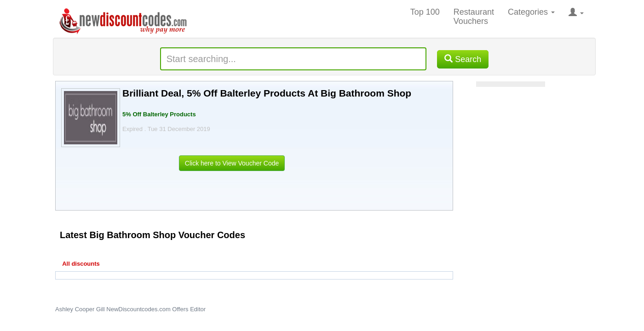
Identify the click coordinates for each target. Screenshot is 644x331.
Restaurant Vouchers (474, 17)
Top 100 (425, 12)
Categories (531, 12)
